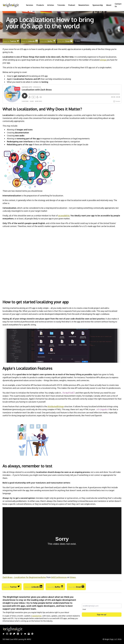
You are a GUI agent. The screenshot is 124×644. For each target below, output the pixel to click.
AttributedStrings (56, 406)
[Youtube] (25, 634)
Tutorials (61, 5)
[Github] (7, 634)
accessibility (64, 216)
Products (40, 5)
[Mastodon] (11, 634)
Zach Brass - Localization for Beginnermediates (24, 577)
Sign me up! (102, 615)
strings (103, 60)
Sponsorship (98, 5)
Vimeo (73, 577)
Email (84, 609)
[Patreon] (14, 634)
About (109, 5)
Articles (51, 5)
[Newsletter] (29, 634)
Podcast (72, 5)
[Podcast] (21, 634)
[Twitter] (4, 634)
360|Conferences (59, 577)
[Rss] (32, 634)
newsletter (37, 616)
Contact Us (118, 5)
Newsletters (84, 5)
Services (30, 5)
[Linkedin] (18, 634)
